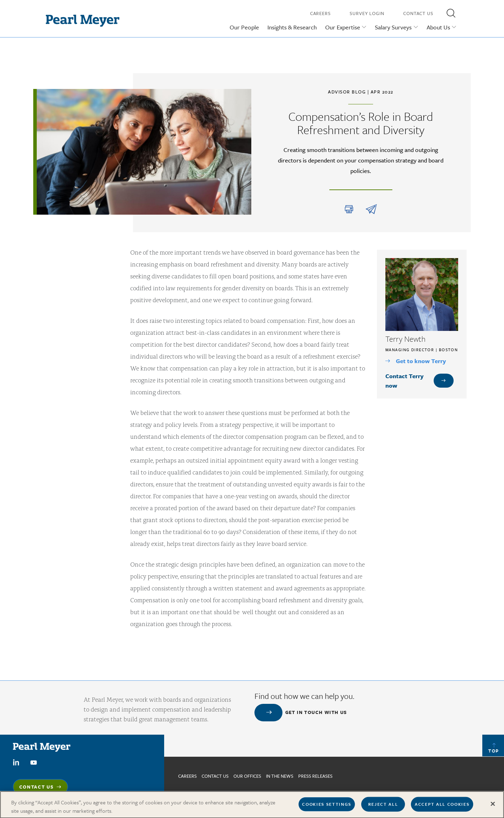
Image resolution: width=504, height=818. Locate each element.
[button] (451, 13)
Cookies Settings (327, 807)
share (371, 209)
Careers (320, 13)
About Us (438, 27)
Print (349, 209)
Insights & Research (292, 27)
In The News (280, 776)
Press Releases (315, 776)
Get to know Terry (421, 361)
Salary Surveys (393, 27)
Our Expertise (343, 27)
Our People (244, 27)
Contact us (215, 776)
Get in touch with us (316, 712)
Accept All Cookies (442, 807)
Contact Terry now (404, 381)
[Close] (493, 807)
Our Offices (247, 776)
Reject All (383, 807)
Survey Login (367, 13)
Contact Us (418, 13)
